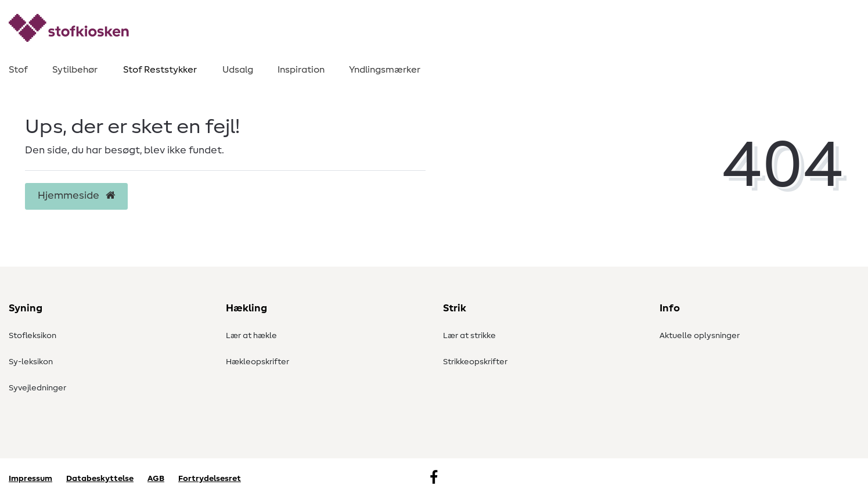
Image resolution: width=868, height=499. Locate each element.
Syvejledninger (37, 388)
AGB (156, 479)
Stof (18, 70)
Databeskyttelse (100, 479)
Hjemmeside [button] (76, 196)
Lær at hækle (251, 336)
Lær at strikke (469, 336)
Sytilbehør (75, 70)
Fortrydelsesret (210, 479)
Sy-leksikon (31, 362)
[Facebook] (434, 479)
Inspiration (301, 70)
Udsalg (238, 70)
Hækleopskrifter (257, 362)
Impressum (30, 479)
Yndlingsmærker (385, 70)
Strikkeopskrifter (475, 362)
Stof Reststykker (160, 70)
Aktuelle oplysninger (700, 336)
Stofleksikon (33, 336)
